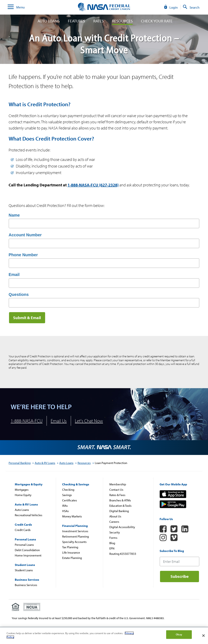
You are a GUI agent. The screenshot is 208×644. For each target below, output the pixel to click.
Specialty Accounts (74, 542)
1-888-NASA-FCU (27, 421)
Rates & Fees (117, 495)
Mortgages (22, 490)
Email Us (59, 421)
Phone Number (23, 255)
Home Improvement (28, 555)
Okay (179, 634)
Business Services (26, 585)
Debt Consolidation (27, 550)
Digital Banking (119, 511)
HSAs (65, 511)
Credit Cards (23, 530)
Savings (67, 495)
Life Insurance (71, 552)
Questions (19, 294)
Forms (113, 538)
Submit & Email (27, 318)
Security (115, 532)
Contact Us (116, 490)
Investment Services (75, 531)
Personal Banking (20, 463)
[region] (104, 636)
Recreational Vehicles (29, 515)
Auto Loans (49, 21)
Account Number (25, 235)
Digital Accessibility (122, 527)
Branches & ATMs (120, 500)
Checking (68, 490)
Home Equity (23, 495)
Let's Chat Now (89, 421)
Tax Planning (70, 547)
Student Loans (24, 570)
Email (14, 275)
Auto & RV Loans (45, 463)
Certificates (70, 500)
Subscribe (180, 576)
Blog (112, 543)
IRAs (65, 506)
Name (14, 215)
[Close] (203, 636)
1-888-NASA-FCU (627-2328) (93, 185)
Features (77, 21)
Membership (118, 484)
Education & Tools (120, 506)
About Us (115, 516)
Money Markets (72, 516)
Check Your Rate (157, 21)
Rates (99, 21)
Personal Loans (24, 545)
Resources (122, 21)
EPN (112, 548)
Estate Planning (72, 558)
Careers (114, 522)
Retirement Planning (75, 536)
